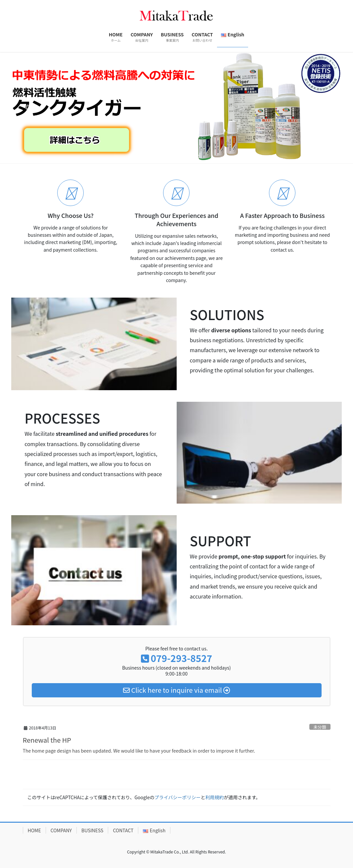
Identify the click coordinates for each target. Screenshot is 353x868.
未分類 (320, 727)
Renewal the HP (47, 740)
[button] (26, 108)
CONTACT (123, 830)
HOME (34, 830)
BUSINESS (92, 830)
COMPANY (61, 830)
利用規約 (214, 797)
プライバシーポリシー (178, 797)
